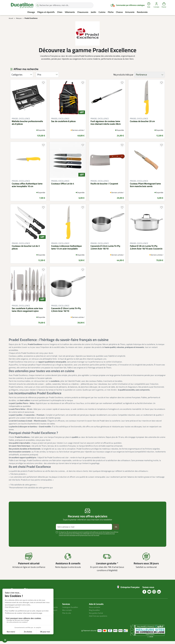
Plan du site (67, 613)
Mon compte (67, 610)
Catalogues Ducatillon (71, 607)
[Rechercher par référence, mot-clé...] (64, 5)
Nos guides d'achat (97, 613)
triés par (129, 75)
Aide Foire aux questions (99, 616)
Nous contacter (95, 607)
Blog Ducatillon (95, 610)
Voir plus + (17, 539)
